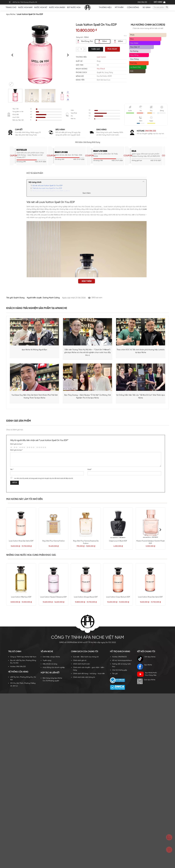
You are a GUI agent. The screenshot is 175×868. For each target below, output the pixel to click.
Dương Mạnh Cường (51, 298)
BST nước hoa (75, 8)
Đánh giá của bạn (16, 444)
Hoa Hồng (134, 55)
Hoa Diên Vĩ (135, 47)
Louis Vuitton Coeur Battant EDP (118, 597)
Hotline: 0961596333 (119, 657)
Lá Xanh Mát (135, 67)
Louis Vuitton (101, 57)
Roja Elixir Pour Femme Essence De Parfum (86, 542)
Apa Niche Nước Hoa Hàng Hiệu (147, 674)
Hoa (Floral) (101, 69)
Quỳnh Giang (19, 298)
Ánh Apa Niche (146, 659)
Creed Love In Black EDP (118, 541)
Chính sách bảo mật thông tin (84, 677)
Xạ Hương (134, 51)
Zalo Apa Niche (146, 681)
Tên (12, 469)
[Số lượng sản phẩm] (81, 49)
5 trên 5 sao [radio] (41, 447)
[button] (11, 84)
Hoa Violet (134, 43)
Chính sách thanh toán (81, 664)
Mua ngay (112, 49)
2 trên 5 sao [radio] (15, 447)
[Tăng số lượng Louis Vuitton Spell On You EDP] (85, 49)
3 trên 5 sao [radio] (22, 447)
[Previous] (13, 55)
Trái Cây (134, 63)
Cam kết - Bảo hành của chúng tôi (86, 657)
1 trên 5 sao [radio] (11, 447)
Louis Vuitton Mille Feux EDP (21, 597)
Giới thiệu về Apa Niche (51, 657)
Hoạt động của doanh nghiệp (54, 667)
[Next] (68, 55)
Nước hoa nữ (41, 8)
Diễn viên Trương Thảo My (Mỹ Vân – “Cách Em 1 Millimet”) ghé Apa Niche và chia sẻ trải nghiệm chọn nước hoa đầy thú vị (87, 352)
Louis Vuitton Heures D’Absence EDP (53, 597)
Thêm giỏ (96, 49)
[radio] (85, 41)
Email (90, 469)
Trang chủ (11, 8)
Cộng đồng (134, 8)
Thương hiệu (106, 8)
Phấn (132, 35)
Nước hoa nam (25, 8)
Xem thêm (87, 193)
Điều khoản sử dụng (50, 664)
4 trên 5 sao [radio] (30, 447)
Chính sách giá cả (80, 660)
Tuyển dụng (47, 660)
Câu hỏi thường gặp (120, 670)
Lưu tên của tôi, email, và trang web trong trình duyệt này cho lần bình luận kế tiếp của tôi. (44, 478)
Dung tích (79, 38)
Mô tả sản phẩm (35, 173)
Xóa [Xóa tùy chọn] (125, 36)
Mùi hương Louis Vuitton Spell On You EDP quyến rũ (51, 191)
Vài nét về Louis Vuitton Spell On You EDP (47, 186)
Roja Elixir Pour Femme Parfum (54, 541)
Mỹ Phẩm (120, 8)
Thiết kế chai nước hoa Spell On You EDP (47, 188)
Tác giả (115, 674)
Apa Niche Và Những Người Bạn (34, 350)
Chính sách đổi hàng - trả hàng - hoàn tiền (89, 674)
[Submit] (167, 8)
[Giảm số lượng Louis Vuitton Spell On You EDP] (77, 49)
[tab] (35, 173)
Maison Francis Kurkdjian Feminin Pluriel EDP (150, 542)
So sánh (147, 8)
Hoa (132, 39)
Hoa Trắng (134, 59)
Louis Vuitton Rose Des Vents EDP (21, 541)
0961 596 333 (150, 131)
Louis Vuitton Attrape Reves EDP (86, 597)
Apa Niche (11, 14)
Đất (132, 71)
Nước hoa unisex (57, 8)
